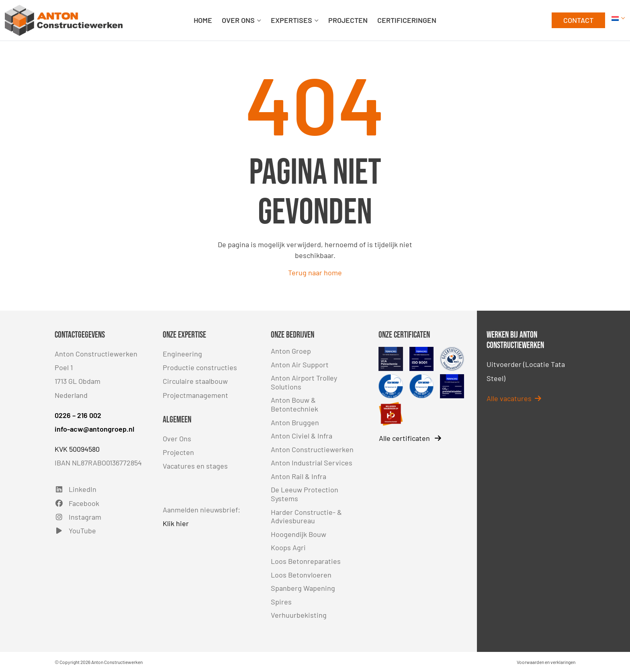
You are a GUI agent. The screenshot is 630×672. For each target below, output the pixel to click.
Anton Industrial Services (312, 463)
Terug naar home (315, 272)
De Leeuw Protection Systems (305, 494)
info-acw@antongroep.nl (94, 429)
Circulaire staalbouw (195, 381)
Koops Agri (288, 547)
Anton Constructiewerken (312, 449)
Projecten (178, 452)
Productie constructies (200, 367)
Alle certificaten (410, 438)
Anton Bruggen (295, 422)
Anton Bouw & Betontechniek (295, 404)
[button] (618, 20)
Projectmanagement (195, 395)
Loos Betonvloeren (301, 575)
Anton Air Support (300, 365)
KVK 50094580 (77, 449)
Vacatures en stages (195, 466)
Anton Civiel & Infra (302, 436)
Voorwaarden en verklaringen (546, 662)
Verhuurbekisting (299, 615)
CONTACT (578, 20)
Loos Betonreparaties (306, 561)
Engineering (182, 354)
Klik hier (176, 523)
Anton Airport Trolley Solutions (304, 382)
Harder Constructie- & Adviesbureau (306, 516)
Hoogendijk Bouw (299, 534)
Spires (281, 602)
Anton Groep (291, 351)
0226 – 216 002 (78, 415)
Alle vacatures (514, 398)
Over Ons (177, 438)
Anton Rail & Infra (299, 476)
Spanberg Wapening (303, 588)
